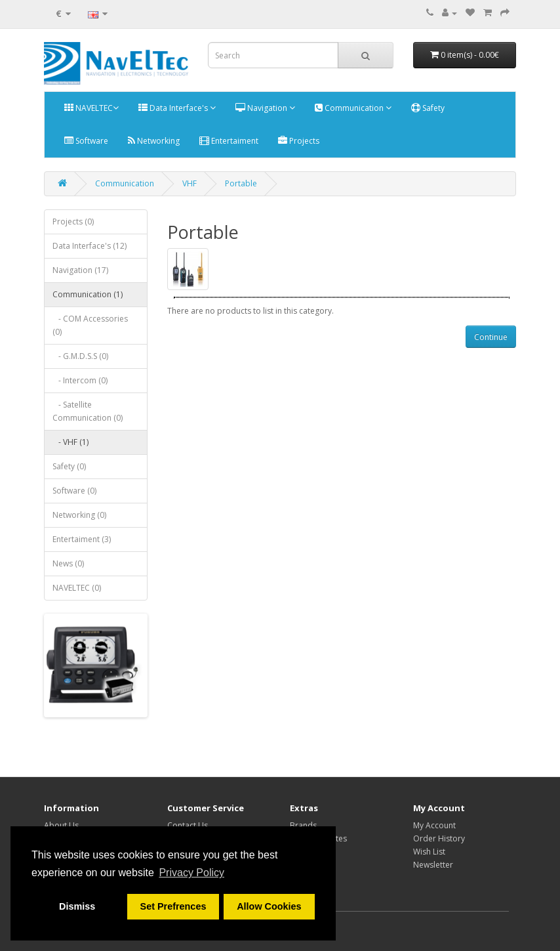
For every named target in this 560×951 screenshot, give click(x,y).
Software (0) (74, 491)
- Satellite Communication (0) (88, 411)
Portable (241, 183)
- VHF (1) (70, 442)
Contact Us (188, 825)
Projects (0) (73, 222)
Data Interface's (177, 108)
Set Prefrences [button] (173, 906)
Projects (299, 141)
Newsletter (433, 865)
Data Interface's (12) (90, 246)
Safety (428, 108)
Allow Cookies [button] (269, 906)
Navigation (265, 108)
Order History (439, 838)
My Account (434, 825)
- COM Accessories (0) (90, 325)
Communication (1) (88, 294)
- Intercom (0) (80, 380)
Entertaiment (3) (82, 539)
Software (86, 141)
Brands (303, 825)
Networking (154, 141)
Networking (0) (79, 515)
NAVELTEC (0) (77, 588)
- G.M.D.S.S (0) (80, 356)
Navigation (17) (80, 270)
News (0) (68, 563)
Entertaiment (229, 141)
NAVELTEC (91, 108)
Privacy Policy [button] (191, 873)
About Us (61, 825)
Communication (353, 108)
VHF (190, 183)
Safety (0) (69, 466)
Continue (491, 337)
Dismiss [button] (77, 906)
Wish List (429, 852)
